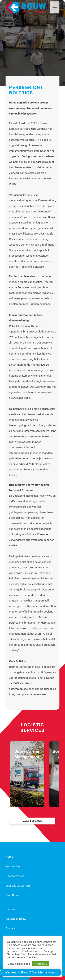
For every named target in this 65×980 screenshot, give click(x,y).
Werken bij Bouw (16, 919)
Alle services (33, 821)
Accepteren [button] (41, 964)
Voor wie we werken (18, 885)
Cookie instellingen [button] (19, 964)
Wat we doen (13, 866)
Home (9, 856)
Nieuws (10, 909)
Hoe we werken (15, 876)
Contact (10, 928)
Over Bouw (12, 895)
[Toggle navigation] (55, 7)
